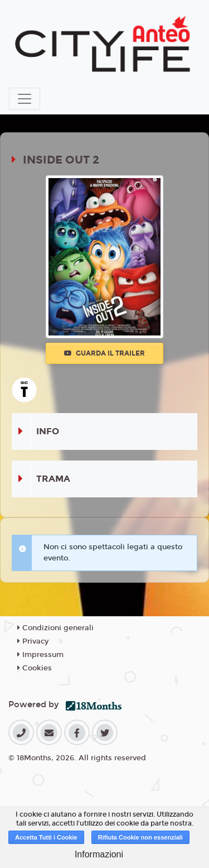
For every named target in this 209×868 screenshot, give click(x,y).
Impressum (40, 655)
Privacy (33, 641)
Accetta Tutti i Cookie (46, 837)
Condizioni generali (55, 628)
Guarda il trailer (104, 353)
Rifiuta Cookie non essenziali (140, 837)
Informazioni (99, 854)
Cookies (35, 668)
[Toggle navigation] (25, 99)
